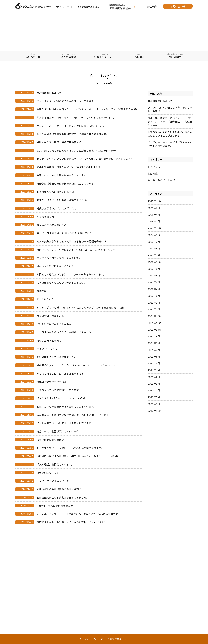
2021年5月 (154, 363)
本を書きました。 (47, 217)
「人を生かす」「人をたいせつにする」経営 (61, 398)
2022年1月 (154, 309)
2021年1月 (154, 384)
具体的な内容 (24, 608)
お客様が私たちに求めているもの (55, 192)
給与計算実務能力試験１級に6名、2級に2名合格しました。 (70, 167)
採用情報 (140, 56)
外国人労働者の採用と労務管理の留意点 (59, 142)
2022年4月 (154, 289)
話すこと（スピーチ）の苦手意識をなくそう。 (63, 200)
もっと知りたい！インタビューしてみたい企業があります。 (70, 448)
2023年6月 (154, 248)
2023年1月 (154, 255)
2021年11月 (155, 323)
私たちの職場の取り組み (29, 603)
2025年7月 (154, 208)
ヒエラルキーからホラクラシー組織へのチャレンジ (65, 332)
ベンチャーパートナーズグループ (33, 586)
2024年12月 (155, 228)
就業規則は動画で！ (48, 473)
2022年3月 (154, 296)
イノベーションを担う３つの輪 (32, 581)
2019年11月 (155, 411)
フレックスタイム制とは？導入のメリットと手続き (65, 101)
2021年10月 (155, 330)
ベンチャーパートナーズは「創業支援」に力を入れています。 (71, 126)
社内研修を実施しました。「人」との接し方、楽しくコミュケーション (76, 365)
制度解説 (153, 174)
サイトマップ (77, 618)
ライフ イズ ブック (47, 349)
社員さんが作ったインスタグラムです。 (59, 208)
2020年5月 (154, 397)
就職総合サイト (45, 522)
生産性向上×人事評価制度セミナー (56, 506)
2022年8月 (154, 269)
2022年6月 (154, 276)
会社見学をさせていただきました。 (57, 357)
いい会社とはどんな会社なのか (54, 324)
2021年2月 (154, 377)
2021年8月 (154, 343)
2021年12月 (155, 316)
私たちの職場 (68, 56)
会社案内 (152, 6)
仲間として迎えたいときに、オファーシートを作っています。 (71, 274)
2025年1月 (154, 221)
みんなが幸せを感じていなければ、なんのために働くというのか (73, 415)
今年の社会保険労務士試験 (52, 382)
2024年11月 (155, 235)
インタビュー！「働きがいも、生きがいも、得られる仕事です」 (85, 514)
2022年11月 (155, 262)
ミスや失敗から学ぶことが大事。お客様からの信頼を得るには (71, 241)
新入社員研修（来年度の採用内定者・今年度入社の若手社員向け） (74, 134)
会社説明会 (175, 56)
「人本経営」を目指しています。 (55, 464)
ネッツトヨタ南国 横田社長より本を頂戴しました (64, 233)
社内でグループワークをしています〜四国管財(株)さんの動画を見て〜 (76, 250)
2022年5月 (154, 282)
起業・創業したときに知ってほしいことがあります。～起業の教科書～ (76, 151)
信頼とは (42, 291)
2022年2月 (154, 303)
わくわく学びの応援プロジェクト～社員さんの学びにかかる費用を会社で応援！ (81, 308)
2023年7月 (154, 242)
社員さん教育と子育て (49, 341)
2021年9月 (154, 336)
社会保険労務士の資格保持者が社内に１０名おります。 (68, 184)
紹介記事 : (43, 514)
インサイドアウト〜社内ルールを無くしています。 (65, 423)
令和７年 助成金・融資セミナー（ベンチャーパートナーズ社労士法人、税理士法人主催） (88, 109)
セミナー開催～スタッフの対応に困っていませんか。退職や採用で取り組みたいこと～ (85, 159)
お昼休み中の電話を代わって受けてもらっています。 (66, 407)
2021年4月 (154, 370)
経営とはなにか (45, 299)
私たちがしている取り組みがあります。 (59, 390)
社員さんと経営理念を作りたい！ (55, 266)
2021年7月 (154, 350)
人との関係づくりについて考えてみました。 (61, 283)
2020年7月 (154, 390)
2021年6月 (154, 357)
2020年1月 (154, 404)
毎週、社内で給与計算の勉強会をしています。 (63, 175)
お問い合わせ (178, 6)
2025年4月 (154, 215)
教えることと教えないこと (52, 225)
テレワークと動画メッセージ (53, 481)
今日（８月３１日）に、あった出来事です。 (61, 374)
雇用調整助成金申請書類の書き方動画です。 (61, 489)
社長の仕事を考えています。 (53, 316)
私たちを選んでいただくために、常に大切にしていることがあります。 (76, 118)
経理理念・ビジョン (27, 577)
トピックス (154, 167)
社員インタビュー (104, 56)
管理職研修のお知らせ (49, 93)
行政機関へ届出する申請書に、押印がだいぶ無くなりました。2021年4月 (78, 456)
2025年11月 (155, 201)
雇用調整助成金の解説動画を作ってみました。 (63, 497)
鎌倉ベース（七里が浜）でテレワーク (58, 431)
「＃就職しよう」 (64, 522)
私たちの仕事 (33, 56)
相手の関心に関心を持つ (50, 440)
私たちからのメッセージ (161, 180)
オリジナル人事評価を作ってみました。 (59, 258)
